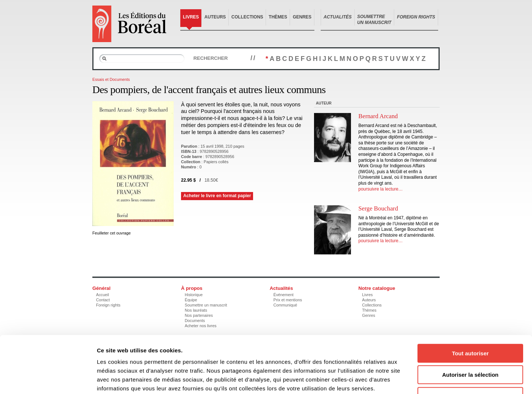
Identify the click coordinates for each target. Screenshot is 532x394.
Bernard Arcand (378, 116)
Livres (191, 17)
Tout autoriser (470, 304)
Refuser (470, 347)
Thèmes (278, 17)
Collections (247, 17)
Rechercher (210, 58)
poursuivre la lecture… (381, 189)
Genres (302, 17)
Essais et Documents (111, 79)
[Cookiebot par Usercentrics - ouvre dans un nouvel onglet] (48, 380)
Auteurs (215, 17)
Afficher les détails (407, 379)
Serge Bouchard (378, 208)
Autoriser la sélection (470, 326)
